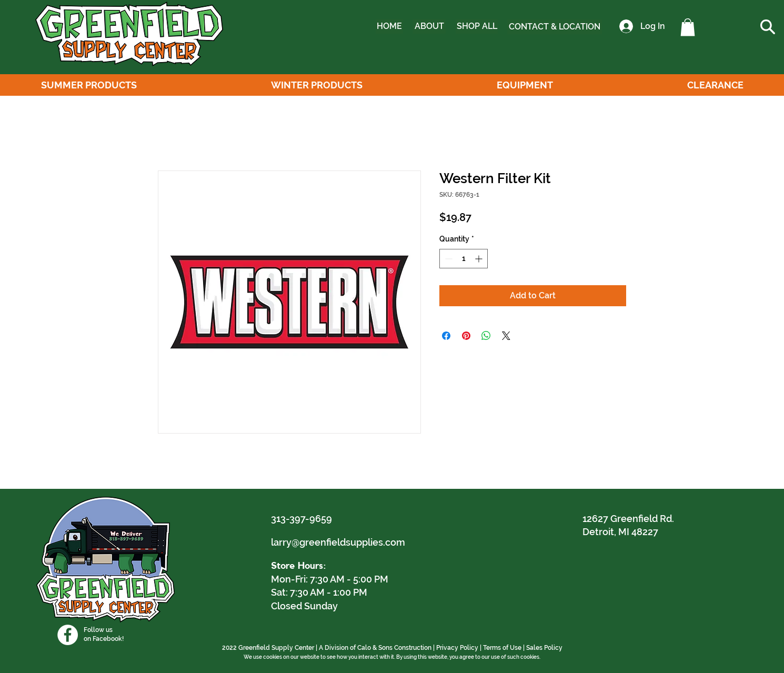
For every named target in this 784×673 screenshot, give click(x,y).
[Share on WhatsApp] (486, 336)
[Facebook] (68, 635)
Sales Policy (544, 648)
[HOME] (389, 26)
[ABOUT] (429, 26)
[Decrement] (448, 259)
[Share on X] (506, 336)
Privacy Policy (457, 648)
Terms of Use (502, 648)
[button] (688, 27)
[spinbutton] (464, 259)
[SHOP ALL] (477, 26)
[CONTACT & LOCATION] (555, 27)
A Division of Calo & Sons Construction (375, 648)
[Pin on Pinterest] (466, 336)
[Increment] (480, 259)
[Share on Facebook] (446, 336)
